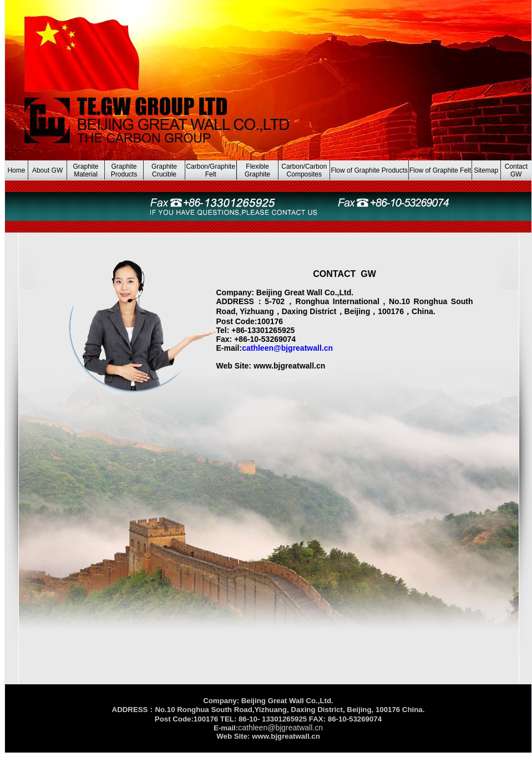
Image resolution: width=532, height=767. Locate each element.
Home (16, 170)
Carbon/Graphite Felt (211, 170)
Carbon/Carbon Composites (304, 170)
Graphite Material (86, 170)
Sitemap (486, 170)
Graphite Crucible (164, 170)
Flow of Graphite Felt (440, 170)
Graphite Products (124, 170)
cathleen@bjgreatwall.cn (287, 348)
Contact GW (516, 170)
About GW (47, 170)
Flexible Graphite (257, 170)
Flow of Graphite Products (369, 170)
